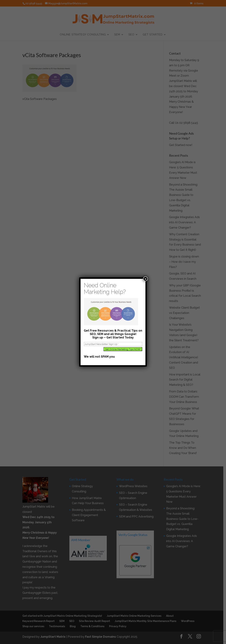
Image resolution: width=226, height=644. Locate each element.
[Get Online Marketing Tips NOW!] (123, 349)
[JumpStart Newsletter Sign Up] (113, 344)
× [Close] (145, 279)
